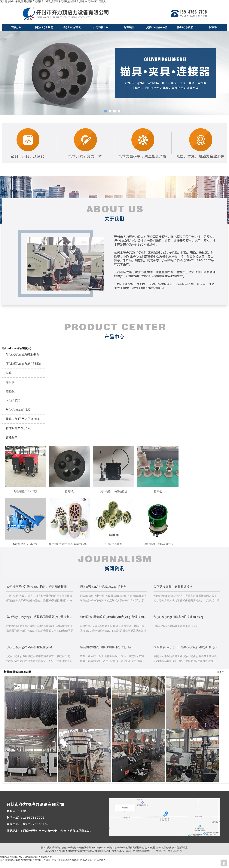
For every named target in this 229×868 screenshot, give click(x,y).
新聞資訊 (129, 27)
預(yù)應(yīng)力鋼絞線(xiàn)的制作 (103, 587)
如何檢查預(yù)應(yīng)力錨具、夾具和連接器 (37, 587)
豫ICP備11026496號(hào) (104, 848)
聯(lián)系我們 (185, 27)
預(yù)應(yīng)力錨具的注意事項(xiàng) (179, 617)
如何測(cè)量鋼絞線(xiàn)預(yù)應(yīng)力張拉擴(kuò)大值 (118, 617)
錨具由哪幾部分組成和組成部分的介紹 (105, 647)
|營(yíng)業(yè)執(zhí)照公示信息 (171, 848)
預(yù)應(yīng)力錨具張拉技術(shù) (29, 647)
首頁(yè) (16, 27)
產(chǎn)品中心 (72, 27)
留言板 (213, 27)
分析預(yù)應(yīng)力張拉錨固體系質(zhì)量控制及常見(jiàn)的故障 (50, 617)
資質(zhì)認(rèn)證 (157, 27)
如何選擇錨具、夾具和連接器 (173, 587)
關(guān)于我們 (44, 27)
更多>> (5, 348)
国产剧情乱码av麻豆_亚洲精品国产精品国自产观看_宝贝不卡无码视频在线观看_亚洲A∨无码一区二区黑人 (53, 2)
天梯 (135, 848)
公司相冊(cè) (100, 27)
